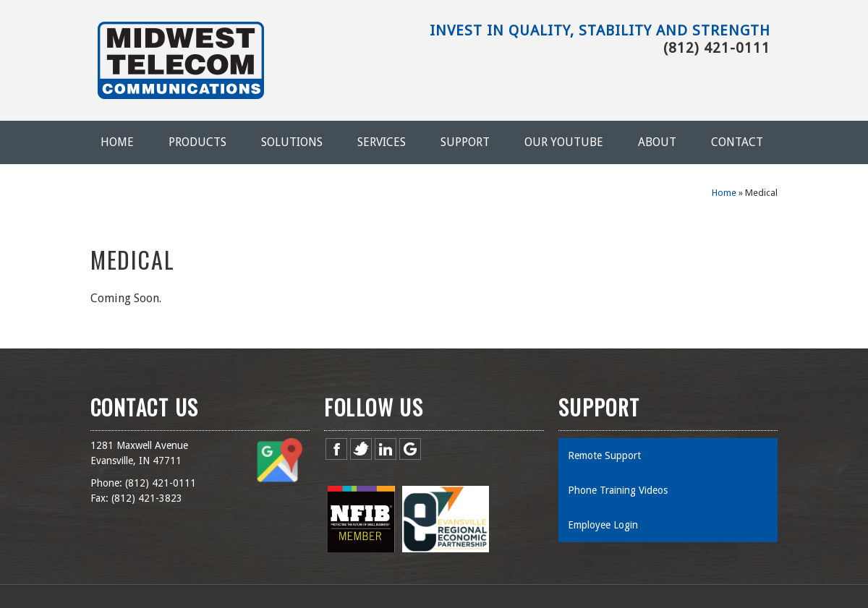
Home (117, 142)
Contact (737, 142)
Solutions (292, 142)
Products (197, 142)
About (657, 142)
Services (382, 142)
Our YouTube (564, 142)
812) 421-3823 (148, 498)
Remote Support (604, 455)
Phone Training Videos (618, 490)
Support (465, 142)
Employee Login (603, 525)
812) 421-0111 (162, 483)
